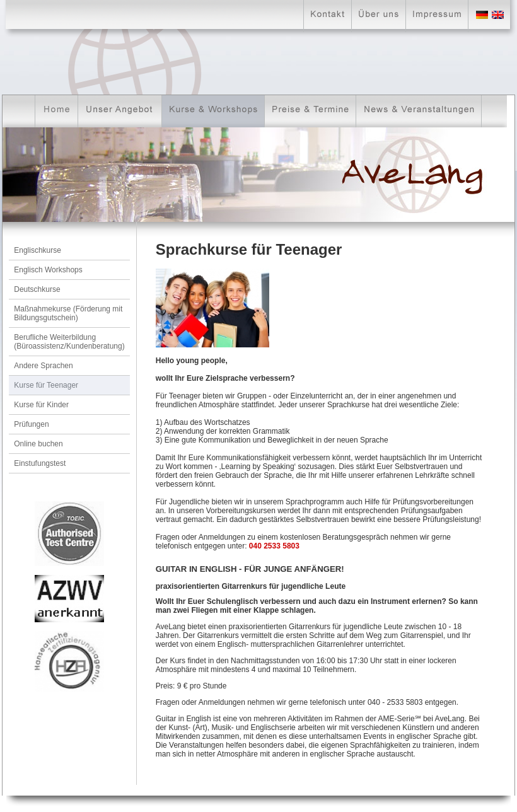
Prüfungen (31, 424)
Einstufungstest (40, 463)
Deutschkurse (37, 289)
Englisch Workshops (48, 270)
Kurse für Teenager (46, 385)
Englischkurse (38, 250)
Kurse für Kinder (41, 405)
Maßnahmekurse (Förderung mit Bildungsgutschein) (68, 313)
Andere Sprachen (43, 366)
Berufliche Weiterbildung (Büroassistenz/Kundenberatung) (69, 342)
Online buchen (38, 444)
